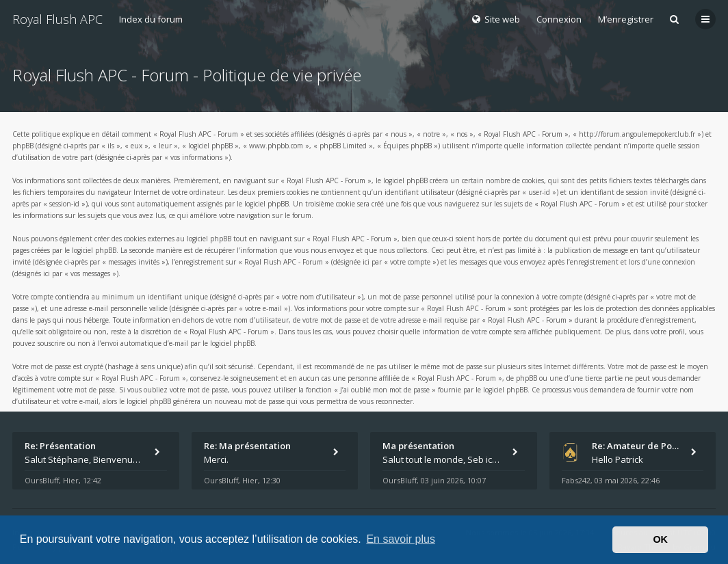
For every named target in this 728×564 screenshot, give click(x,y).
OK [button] (660, 539)
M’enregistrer (626, 19)
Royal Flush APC (57, 19)
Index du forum (151, 19)
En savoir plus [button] (401, 539)
